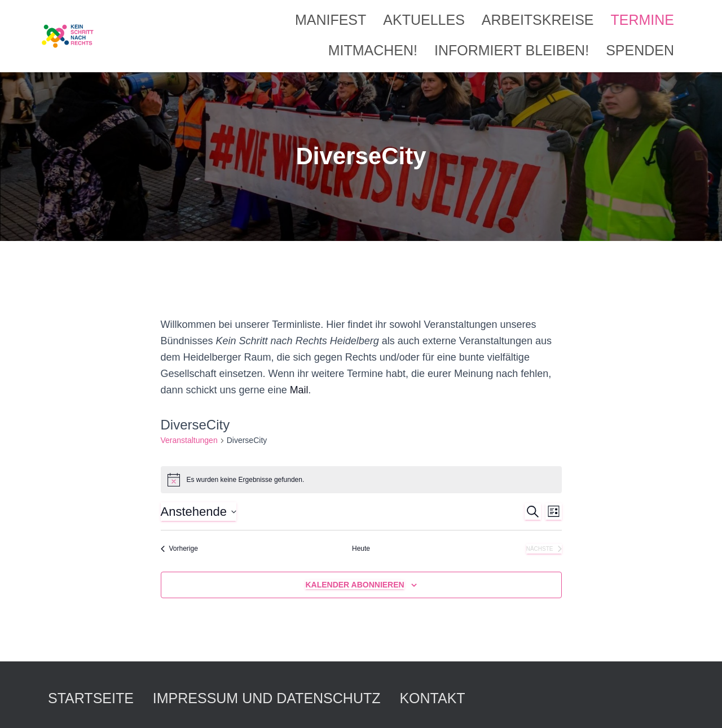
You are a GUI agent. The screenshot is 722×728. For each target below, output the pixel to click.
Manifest (331, 20)
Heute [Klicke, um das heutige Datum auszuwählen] (361, 549)
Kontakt (432, 698)
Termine (643, 20)
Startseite (91, 698)
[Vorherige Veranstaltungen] (179, 549)
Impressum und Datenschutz (267, 698)
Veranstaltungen (189, 440)
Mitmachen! (373, 50)
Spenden (640, 50)
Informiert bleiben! (512, 50)
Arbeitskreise (538, 20)
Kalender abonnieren (355, 585)
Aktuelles (424, 20)
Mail (299, 390)
